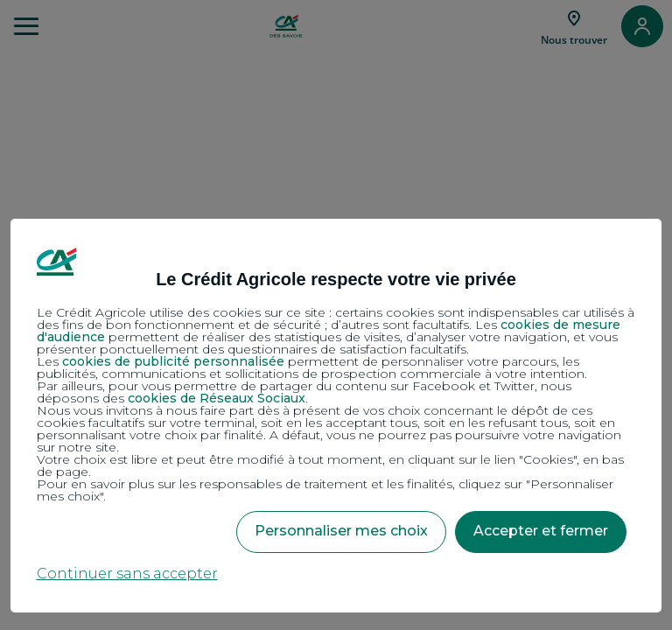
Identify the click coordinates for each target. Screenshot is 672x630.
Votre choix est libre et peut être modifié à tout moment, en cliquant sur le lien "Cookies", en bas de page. (330, 465)
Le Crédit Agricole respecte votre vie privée (336, 279)
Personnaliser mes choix (341, 531)
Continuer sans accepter (127, 574)
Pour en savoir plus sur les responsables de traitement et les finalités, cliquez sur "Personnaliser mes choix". (325, 490)
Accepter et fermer (541, 531)
